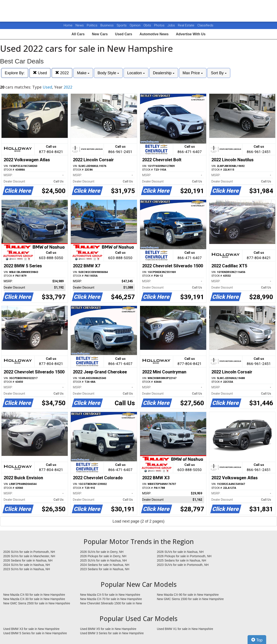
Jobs (172, 25)
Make (83, 73)
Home (68, 25)
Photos (160, 25)
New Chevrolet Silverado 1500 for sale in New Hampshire (111, 604)
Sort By (219, 73)
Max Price (193, 73)
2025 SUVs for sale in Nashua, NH (103, 560)
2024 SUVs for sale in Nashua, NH (27, 565)
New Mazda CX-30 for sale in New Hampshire (34, 599)
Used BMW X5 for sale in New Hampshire (108, 629)
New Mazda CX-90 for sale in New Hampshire (188, 595)
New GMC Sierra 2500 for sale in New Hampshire (37, 603)
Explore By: (15, 73)
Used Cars (124, 34)
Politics (92, 25)
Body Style (108, 73)
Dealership (164, 73)
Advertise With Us (191, 34)
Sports (122, 25)
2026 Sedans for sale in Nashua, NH (28, 560)
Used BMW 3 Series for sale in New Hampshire (112, 633)
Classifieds (205, 25)
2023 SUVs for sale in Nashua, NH (27, 569)
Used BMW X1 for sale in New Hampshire (185, 629)
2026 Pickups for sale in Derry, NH (103, 556)
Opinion (135, 25)
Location (136, 73)
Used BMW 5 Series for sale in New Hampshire (35, 633)
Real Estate (187, 25)
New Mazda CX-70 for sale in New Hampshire (111, 599)
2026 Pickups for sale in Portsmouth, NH (184, 556)
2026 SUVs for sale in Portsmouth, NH (29, 552)
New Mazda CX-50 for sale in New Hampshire (34, 595)
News (80, 25)
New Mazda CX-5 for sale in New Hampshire (110, 595)
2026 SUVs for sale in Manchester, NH (29, 556)
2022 (62, 73)
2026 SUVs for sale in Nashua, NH (180, 552)
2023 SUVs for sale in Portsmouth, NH (183, 565)
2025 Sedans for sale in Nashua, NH (181, 560)
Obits (148, 25)
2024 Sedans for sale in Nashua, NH (105, 565)
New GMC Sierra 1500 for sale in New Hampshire (190, 599)
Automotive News (154, 34)
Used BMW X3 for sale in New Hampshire (31, 629)
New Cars (100, 34)
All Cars (78, 34)
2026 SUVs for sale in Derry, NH (102, 552)
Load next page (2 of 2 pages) (138, 521)
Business (107, 25)
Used (40, 73)
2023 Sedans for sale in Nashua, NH (105, 569)
